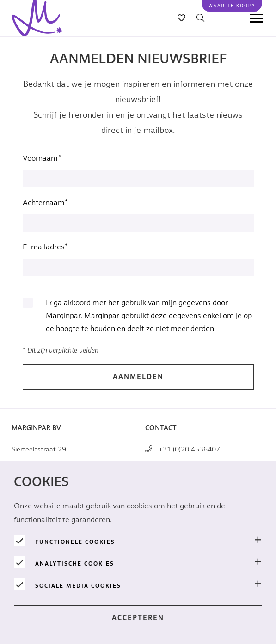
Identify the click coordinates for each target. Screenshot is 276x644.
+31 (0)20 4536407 (189, 449)
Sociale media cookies (78, 586)
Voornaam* (42, 159)
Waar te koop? (232, 6)
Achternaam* (45, 203)
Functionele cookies (75, 542)
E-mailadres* (45, 247)
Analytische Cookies (75, 564)
